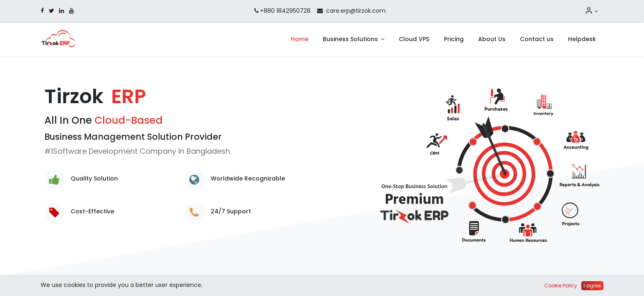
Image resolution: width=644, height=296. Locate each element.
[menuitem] (300, 39)
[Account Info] (591, 11)
